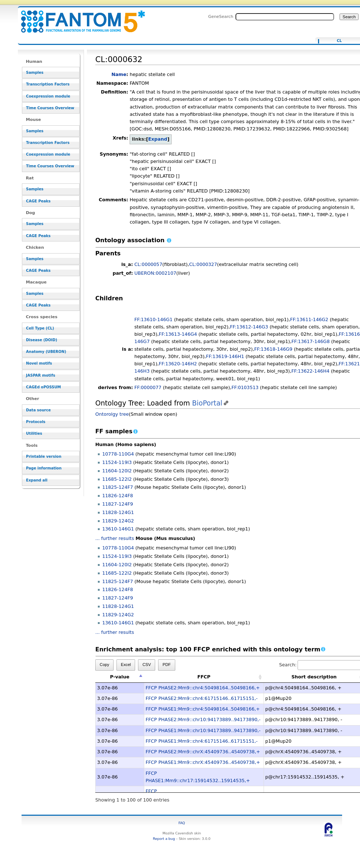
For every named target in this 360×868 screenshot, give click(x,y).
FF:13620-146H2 (178, 364)
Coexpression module (48, 96)
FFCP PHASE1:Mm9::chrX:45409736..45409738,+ (203, 762)
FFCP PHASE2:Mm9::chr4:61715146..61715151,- (202, 698)
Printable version (44, 456)
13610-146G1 (118, 529)
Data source (38, 410)
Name (119, 74)
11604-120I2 (117, 471)
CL (339, 41)
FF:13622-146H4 (310, 371)
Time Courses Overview (50, 108)
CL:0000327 (203, 264)
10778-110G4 (118, 454)
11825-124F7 (118, 487)
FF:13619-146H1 (225, 356)
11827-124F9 (118, 504)
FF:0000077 (148, 387)
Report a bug (164, 839)
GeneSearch (221, 16)
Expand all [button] (37, 480)
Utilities (34, 433)
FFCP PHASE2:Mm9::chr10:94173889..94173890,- (203, 719)
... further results (115, 538)
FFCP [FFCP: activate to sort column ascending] (204, 677)
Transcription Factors (48, 84)
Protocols (36, 422)
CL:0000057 (148, 264)
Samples (35, 73)
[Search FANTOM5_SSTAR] (285, 17)
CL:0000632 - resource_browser (78, 17)
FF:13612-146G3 (249, 327)
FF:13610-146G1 (154, 319)
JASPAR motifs (41, 375)
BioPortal (207, 403)
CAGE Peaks (38, 201)
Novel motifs (39, 363)
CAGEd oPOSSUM (43, 387)
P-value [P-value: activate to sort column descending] (120, 677)
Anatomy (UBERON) (46, 352)
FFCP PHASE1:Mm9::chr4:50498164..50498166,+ (203, 709)
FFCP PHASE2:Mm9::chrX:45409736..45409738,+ (203, 752)
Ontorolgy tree (112, 414)
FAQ (182, 823)
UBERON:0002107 (155, 273)
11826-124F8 (118, 496)
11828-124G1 (118, 512)
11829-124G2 (118, 521)
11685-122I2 (117, 479)
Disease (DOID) (41, 340)
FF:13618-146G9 (273, 349)
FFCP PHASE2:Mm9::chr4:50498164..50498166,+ (203, 688)
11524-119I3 (117, 462)
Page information (44, 468)
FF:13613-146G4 (178, 334)
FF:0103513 (245, 387)
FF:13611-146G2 (309, 319)
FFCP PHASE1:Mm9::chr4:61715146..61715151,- (202, 741)
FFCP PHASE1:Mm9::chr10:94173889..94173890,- (203, 730)
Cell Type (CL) (40, 328)
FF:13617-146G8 (311, 341)
